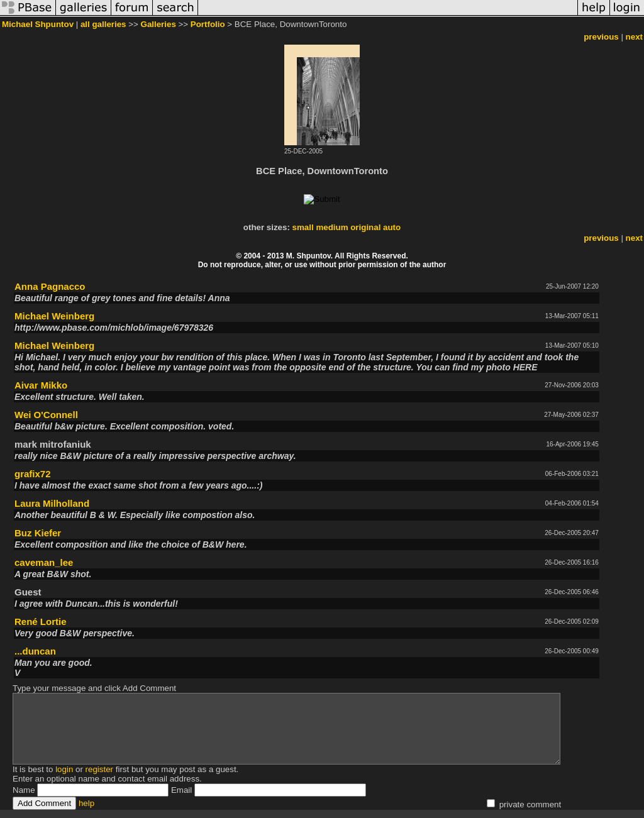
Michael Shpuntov (38, 24)
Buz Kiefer (38, 533)
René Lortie (41, 622)
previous (601, 37)
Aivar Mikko (41, 385)
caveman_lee (44, 562)
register (99, 769)
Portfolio (208, 24)
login (64, 769)
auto (392, 227)
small (303, 227)
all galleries (103, 24)
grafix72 (33, 474)
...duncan (35, 651)
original (365, 227)
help (86, 803)
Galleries (158, 24)
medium (332, 227)
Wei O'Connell (46, 415)
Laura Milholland (52, 503)
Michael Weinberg (54, 316)
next (634, 37)
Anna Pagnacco (50, 286)
